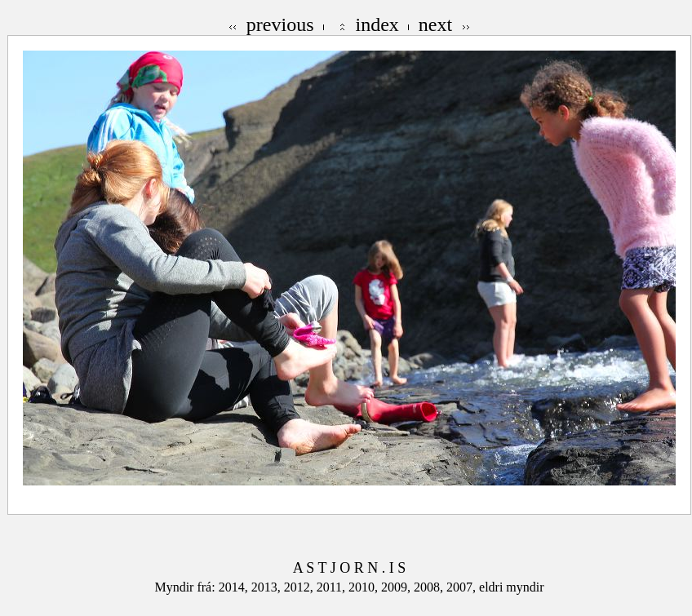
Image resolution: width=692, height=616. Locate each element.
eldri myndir (512, 587)
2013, (268, 587)
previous (280, 24)
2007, (463, 587)
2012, (300, 587)
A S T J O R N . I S (349, 568)
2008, (430, 587)
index (377, 24)
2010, (365, 587)
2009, (397, 587)
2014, (235, 587)
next (435, 24)
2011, (333, 587)
